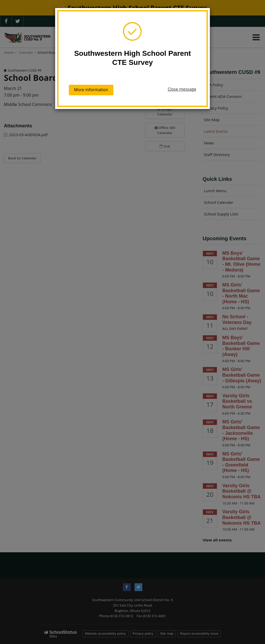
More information (91, 90)
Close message (182, 89)
